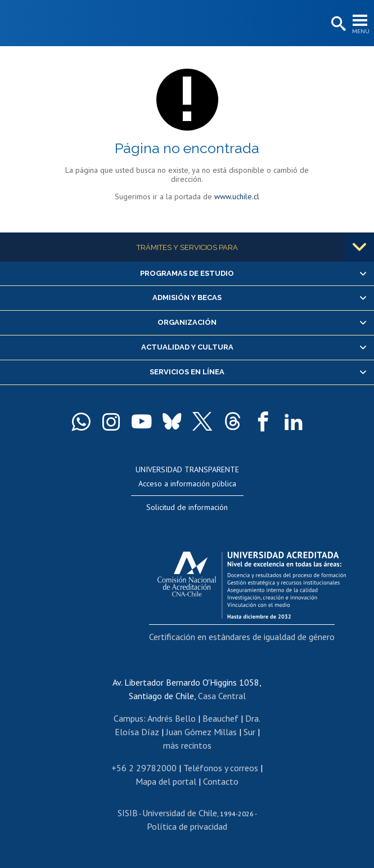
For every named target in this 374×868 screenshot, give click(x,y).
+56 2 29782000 (144, 768)
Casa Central (222, 696)
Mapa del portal (166, 781)
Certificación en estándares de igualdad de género (242, 637)
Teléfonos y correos (221, 768)
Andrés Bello (172, 718)
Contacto (221, 781)
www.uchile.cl (237, 196)
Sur (249, 732)
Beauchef (220, 718)
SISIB (128, 813)
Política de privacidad (187, 826)
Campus (129, 718)
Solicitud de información (187, 507)
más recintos (187, 745)
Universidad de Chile (180, 813)
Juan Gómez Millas (201, 732)
